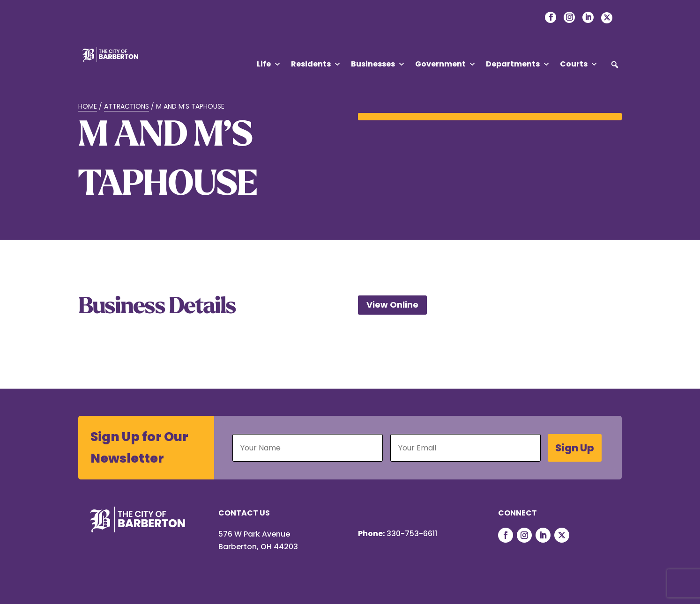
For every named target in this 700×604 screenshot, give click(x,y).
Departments (518, 64)
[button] (615, 65)
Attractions (127, 106)
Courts (579, 64)
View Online (392, 305)
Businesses (378, 64)
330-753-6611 (412, 534)
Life (269, 64)
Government (446, 64)
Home (88, 106)
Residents (316, 64)
